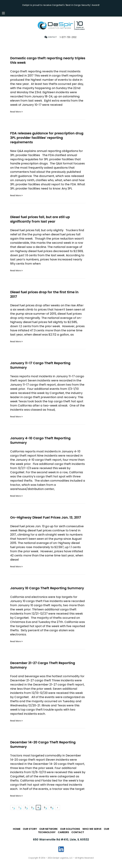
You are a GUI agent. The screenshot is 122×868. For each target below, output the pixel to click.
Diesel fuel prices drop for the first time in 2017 (46, 294)
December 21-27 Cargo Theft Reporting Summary (45, 669)
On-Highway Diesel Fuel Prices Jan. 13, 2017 (48, 517)
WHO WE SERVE (92, 833)
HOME (17, 833)
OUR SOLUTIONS (70, 833)
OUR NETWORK (49, 833)
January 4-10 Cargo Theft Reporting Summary (42, 440)
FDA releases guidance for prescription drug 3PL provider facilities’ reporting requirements (44, 138)
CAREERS (63, 837)
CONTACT (78, 837)
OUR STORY (30, 833)
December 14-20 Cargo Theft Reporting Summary (45, 749)
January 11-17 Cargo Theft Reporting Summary (42, 365)
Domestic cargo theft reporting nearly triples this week (44, 60)
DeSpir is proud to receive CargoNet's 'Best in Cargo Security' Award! (61, 5)
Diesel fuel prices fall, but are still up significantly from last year (42, 219)
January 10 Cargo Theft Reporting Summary (40, 590)
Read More (15, 112)
